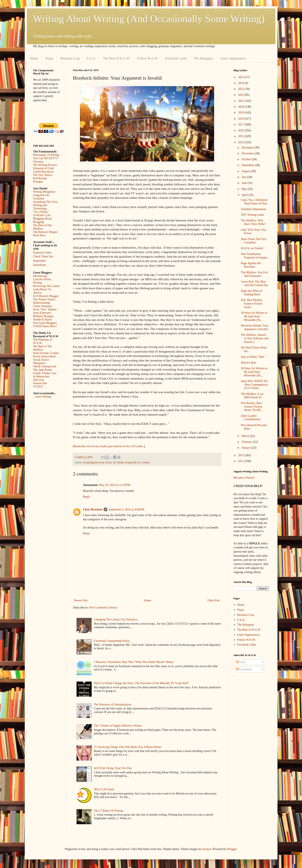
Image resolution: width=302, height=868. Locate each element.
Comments (244, 669)
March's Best (248, 363)
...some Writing (42, 397)
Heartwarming (42, 303)
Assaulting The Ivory (46, 202)
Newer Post (81, 600)
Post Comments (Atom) (103, 608)
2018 (241, 119)
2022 (241, 95)
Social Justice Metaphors (41, 361)
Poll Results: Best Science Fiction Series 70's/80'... (252, 407)
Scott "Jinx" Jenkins (45, 309)
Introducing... (41, 276)
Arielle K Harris (43, 320)
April (245, 195)
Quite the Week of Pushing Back (251, 293)
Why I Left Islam (104, 789)
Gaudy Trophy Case (45, 373)
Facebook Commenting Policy (112, 641)
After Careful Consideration (251, 418)
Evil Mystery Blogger (46, 296)
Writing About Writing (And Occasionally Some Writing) (149, 19)
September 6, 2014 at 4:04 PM (126, 510)
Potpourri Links (42, 253)
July (244, 177)
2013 (241, 455)
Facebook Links (176, 58)
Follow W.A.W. (148, 58)
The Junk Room (42, 370)
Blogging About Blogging (43, 220)
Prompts (38, 182)
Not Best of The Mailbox (43, 348)
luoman (207, 849)
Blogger (232, 849)
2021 (241, 101)
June (245, 183)
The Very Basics (43, 175)
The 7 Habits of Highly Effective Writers (118, 726)
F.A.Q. (91, 58)
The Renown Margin (45, 232)
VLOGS (38, 387)
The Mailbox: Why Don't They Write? (253, 222)
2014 (241, 142)
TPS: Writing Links (252, 215)
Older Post (214, 600)
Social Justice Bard (44, 356)
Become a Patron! (244, 478)
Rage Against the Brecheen (251, 265)
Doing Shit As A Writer (137, 462)
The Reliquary (203, 58)
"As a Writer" (41, 212)
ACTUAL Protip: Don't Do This (113, 768)
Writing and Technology (40, 207)
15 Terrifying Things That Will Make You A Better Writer (128, 747)
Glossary (38, 162)
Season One (40, 383)
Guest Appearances (233, 58)
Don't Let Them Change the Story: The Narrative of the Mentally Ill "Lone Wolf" (142, 683)
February (247, 442)
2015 (241, 136)
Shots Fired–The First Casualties (254, 241)
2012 (241, 461)
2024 (241, 83)
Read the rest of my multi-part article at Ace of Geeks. (109, 446)
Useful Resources (43, 172)
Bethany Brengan (43, 316)
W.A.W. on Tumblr (252, 248)
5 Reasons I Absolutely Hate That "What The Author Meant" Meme (134, 662)
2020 (241, 107)
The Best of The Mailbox (43, 227)
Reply (87, 497)
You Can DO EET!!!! (46, 158)
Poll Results (40, 178)
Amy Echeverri (42, 313)
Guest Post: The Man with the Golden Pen (254, 283)
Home (34, 58)
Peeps (49, 58)
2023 (241, 89)
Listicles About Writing (42, 281)
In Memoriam (41, 377)
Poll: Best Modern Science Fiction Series (252, 304)
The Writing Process (45, 165)
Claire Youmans (42, 306)
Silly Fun (39, 380)
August (246, 171)
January (247, 448)
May (245, 189)
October (247, 159)
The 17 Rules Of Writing (109, 811)
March (246, 436)
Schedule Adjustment (253, 209)
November (248, 153)
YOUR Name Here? (45, 326)
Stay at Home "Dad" (253, 357)
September (248, 165)
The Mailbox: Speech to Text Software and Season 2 (255, 338)
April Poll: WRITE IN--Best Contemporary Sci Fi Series (254, 385)
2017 (241, 125)
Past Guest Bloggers (45, 323)
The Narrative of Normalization (113, 705)
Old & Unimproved (45, 366)
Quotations (40, 265)
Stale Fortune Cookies (46, 353)
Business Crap (70, 58)
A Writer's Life (42, 215)
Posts (241, 662)
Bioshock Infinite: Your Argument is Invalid (255, 327)
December (248, 148)
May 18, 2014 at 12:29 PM (115, 485)
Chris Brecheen (93, 510)
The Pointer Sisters (44, 299)
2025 (241, 77)
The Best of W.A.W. (117, 58)
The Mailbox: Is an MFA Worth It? (252, 396)
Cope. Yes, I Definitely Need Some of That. (254, 202)
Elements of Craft (44, 168)
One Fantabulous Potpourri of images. (254, 256)
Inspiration (40, 261)
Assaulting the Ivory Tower (97, 462)
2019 (241, 113)
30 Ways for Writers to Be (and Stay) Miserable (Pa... (254, 316)
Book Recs (40, 235)
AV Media (118, 462)
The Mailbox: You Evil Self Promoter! (254, 274)
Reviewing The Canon (46, 286)
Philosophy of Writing (46, 155)
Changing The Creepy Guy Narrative (116, 619)
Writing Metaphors (44, 192)
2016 (241, 130)
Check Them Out (43, 256)
